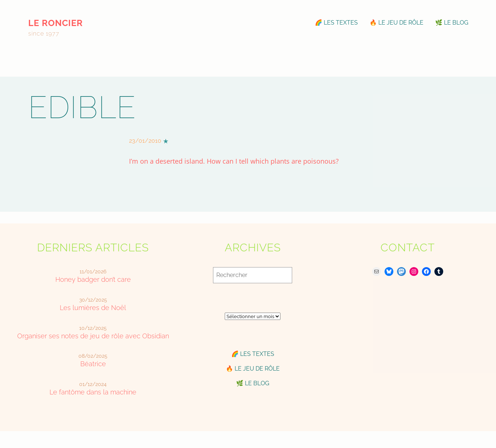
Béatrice (93, 364)
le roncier (56, 23)
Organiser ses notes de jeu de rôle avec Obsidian (93, 336)
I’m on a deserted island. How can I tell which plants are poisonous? (234, 161)
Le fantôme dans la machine (93, 392)
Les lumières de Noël (93, 308)
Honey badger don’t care (93, 279)
